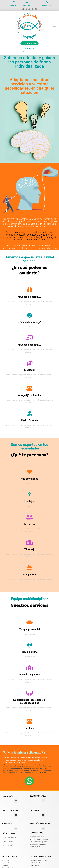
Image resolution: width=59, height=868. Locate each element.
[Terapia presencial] (30, 622)
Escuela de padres (30, 675)
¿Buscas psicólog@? (30, 297)
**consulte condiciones (30, 52)
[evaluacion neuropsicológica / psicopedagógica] (30, 693)
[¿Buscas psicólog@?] (30, 290)
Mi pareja (29, 524)
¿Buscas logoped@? (30, 322)
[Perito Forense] (30, 414)
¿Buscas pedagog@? (30, 345)
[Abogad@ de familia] (30, 388)
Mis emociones (29, 479)
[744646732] (14, 2)
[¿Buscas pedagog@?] (30, 338)
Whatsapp (27, 5)
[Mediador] (30, 363)
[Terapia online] (30, 645)
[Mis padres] (30, 568)
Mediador (30, 370)
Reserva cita (30, 48)
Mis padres (30, 575)
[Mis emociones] (30, 472)
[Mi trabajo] (30, 542)
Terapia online (30, 652)
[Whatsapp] (27, 2)
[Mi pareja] (30, 517)
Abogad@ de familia (29, 395)
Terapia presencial (29, 629)
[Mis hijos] (30, 495)
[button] (54, 26)
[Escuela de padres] (30, 668)
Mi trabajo (30, 549)
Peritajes (30, 728)
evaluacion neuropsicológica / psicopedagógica (30, 701)
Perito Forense (29, 420)
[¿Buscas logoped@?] (30, 315)
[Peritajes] (30, 721)
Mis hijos (30, 501)
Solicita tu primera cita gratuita (24, 752)
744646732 (14, 5)
